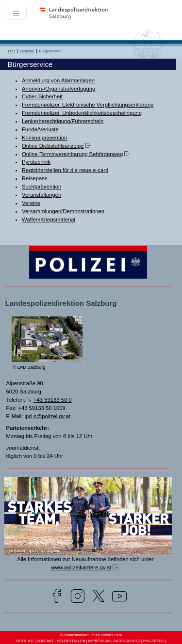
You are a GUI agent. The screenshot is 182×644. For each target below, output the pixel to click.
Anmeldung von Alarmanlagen (58, 80)
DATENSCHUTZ (126, 641)
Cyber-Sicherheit (42, 96)
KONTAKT (45, 641)
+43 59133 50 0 (53, 400)
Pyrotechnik (36, 162)
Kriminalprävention (44, 138)
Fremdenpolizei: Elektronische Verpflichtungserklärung (88, 105)
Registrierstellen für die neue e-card (65, 170)
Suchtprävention (41, 187)
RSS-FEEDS (154, 641)
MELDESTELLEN (71, 641)
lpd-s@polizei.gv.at (48, 416)
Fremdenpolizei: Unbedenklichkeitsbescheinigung (82, 113)
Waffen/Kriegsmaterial (49, 220)
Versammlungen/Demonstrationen (63, 211)
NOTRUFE (25, 641)
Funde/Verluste (40, 129)
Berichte (27, 51)
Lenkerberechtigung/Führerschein (63, 121)
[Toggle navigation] (16, 13)
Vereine (31, 203)
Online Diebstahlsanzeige (53, 146)
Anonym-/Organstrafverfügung (58, 89)
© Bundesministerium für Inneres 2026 (91, 635)
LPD (12, 51)
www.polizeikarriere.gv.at (81, 567)
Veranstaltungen (41, 195)
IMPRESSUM (99, 641)
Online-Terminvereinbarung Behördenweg (72, 154)
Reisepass (35, 178)
